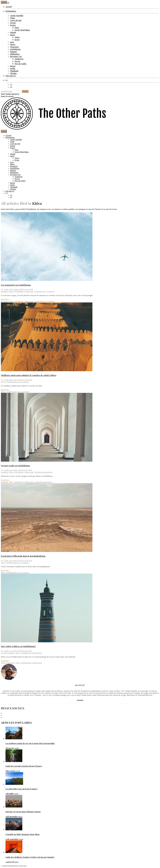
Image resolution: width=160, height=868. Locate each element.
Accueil (9, 7)
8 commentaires (47, 472)
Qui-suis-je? (11, 76)
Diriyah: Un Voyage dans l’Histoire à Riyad (23, 812)
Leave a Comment (48, 291)
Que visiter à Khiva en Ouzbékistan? (18, 646)
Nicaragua (14, 47)
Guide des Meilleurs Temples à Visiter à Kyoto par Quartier (30, 857)
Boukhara (4, 291)
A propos (80, 700)
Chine (13, 18)
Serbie (13, 68)
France (13, 25)
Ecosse (17, 61)
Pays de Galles (21, 64)
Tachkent (38, 291)
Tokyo (17, 37)
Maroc (13, 44)
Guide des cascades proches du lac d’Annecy (24, 766)
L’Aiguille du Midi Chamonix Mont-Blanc (23, 834)
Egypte (13, 23)
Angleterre (19, 59)
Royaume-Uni (16, 56)
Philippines (15, 54)
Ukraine (13, 73)
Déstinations (11, 11)
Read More (5, 299)
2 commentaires (36, 653)
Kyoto (17, 40)
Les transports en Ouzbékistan (16, 285)
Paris (17, 28)
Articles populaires (8, 653)
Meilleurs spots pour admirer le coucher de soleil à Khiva (29, 375)
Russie (13, 66)
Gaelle (6, 289)
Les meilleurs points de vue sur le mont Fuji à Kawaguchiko (30, 743)
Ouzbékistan (15, 49)
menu (4, 2)
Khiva (11, 291)
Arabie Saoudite (17, 16)
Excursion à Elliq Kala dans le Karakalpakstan (23, 556)
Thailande (14, 71)
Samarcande (29, 291)
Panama (13, 52)
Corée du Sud (16, 20)
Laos (12, 42)
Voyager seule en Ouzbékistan (15, 466)
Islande (13, 32)
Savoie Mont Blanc (22, 30)
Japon (12, 35)
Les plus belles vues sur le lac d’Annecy (22, 789)
